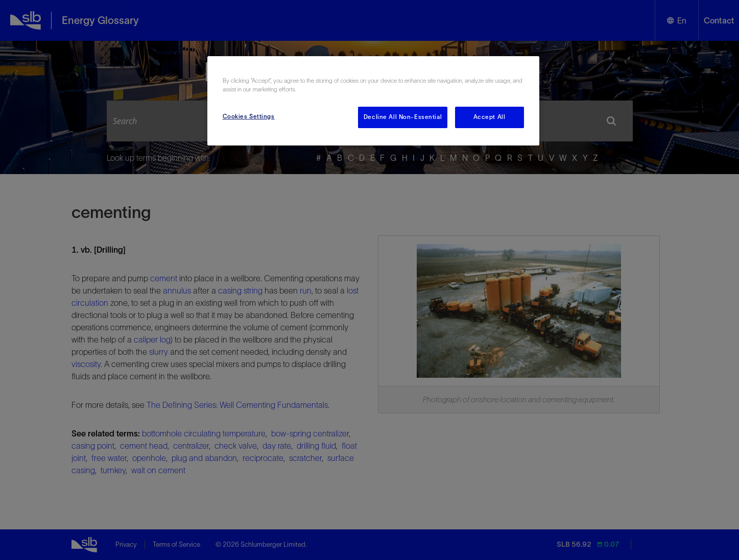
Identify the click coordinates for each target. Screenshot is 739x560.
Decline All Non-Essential (403, 117)
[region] (373, 101)
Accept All (490, 117)
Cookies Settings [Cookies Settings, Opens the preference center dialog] (249, 116)
